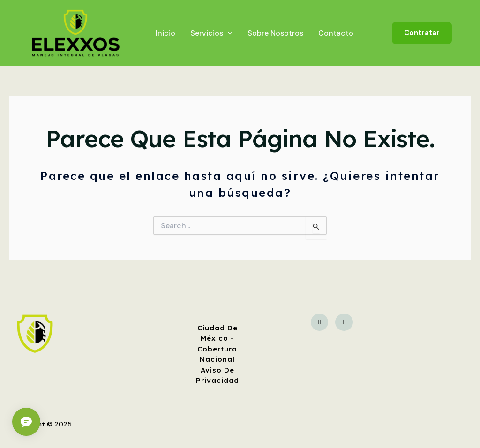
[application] (228, 33)
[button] (422, 33)
